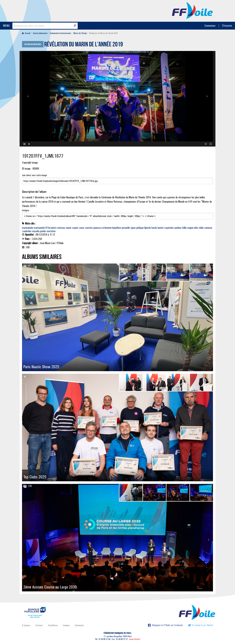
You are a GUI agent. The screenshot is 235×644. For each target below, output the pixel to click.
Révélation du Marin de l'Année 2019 (84, 45)
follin (184, 228)
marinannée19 (41, 228)
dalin (201, 228)
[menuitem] (27, 33)
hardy (154, 228)
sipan (133, 228)
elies (196, 228)
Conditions (53, 625)
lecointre (52, 228)
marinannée (28, 228)
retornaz (61, 228)
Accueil (26, 33)
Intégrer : (117, 214)
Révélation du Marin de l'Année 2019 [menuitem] (103, 33)
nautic (69, 228)
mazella (36, 231)
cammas (208, 228)
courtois (89, 228)
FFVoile (192, 10)
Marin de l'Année (80, 33)
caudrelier (27, 231)
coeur (82, 228)
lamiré (160, 228)
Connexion (210, 26)
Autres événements (40, 33)
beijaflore (117, 228)
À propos (26, 625)
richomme (107, 228)
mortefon (51, 231)
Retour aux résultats (33, 44)
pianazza (97, 228)
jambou (178, 228)
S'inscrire (227, 26)
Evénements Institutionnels (60, 33)
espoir (75, 228)
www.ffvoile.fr (135, 639)
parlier (43, 231)
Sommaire (79, 625)
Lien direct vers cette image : (117, 179)
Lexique (66, 625)
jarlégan (140, 228)
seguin (190, 228)
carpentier (169, 228)
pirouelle (126, 228)
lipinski (148, 228)
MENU (6, 26)
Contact (39, 625)
